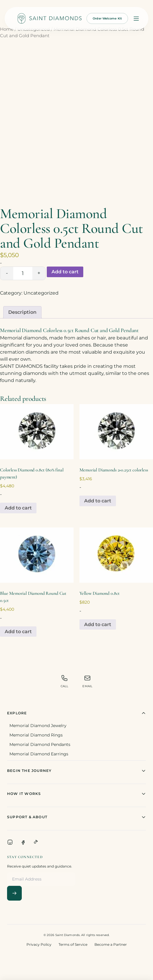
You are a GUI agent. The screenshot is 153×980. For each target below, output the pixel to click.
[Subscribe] (14, 893)
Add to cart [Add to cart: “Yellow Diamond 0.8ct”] (98, 624)
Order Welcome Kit (107, 18)
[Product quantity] (23, 273)
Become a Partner (111, 944)
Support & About (76, 817)
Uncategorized (41, 293)
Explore (76, 713)
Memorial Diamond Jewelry (38, 726)
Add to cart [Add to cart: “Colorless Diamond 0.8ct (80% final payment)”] (18, 508)
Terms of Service (73, 944)
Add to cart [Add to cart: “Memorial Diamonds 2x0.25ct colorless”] (98, 501)
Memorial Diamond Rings (36, 735)
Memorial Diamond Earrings (39, 754)
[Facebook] (23, 842)
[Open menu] (136, 19)
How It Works (76, 794)
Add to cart (65, 272)
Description (22, 312)
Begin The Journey (76, 771)
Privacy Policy (39, 944)
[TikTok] (36, 842)
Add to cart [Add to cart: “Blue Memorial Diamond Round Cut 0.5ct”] (18, 632)
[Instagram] (10, 842)
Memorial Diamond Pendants (40, 744)
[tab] (22, 312)
